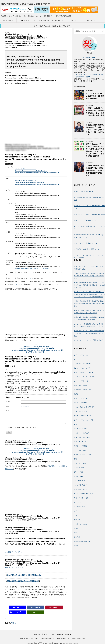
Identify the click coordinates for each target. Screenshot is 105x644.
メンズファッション (81, 411)
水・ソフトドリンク (81, 485)
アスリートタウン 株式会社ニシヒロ (86, 243)
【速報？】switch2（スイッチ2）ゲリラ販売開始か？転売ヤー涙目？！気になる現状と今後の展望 (95, 112)
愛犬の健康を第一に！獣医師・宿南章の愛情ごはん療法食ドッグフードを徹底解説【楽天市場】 (89, 333)
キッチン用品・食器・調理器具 (84, 407)
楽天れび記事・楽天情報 (41, 20)
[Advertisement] (36, 309)
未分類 (76, 546)
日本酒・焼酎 (78, 476)
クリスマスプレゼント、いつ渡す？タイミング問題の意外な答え (95, 96)
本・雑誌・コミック (81, 507)
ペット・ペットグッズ (81, 433)
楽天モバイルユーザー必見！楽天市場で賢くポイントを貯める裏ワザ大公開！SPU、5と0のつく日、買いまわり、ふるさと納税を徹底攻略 (89, 294)
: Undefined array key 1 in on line (37, 171)
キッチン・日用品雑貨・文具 (83, 494)
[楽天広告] (25, 11)
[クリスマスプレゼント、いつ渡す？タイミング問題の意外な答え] (79, 99)
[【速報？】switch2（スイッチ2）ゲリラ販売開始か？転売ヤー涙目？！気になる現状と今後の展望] (79, 114)
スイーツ (77, 511)
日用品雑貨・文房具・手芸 (83, 390)
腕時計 (76, 394)
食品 (76, 424)
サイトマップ (75, 20)
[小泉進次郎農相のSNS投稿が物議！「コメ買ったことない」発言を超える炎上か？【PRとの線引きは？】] (79, 131)
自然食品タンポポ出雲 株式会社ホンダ (87, 249)
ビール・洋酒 (78, 472)
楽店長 (14, 623)
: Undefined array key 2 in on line (37, 182)
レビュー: (9, 411)
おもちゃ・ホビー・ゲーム (83, 416)
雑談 (76, 533)
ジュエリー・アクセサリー (83, 364)
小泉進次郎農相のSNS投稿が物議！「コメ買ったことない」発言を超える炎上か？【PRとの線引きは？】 (95, 130)
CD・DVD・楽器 (80, 481)
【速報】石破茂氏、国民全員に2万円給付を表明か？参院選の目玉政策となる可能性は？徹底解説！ (95, 171)
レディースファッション (82, 355)
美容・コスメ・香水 (81, 385)
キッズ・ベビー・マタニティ (83, 398)
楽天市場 (77, 537)
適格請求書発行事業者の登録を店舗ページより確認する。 (33, 268)
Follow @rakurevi (90, 57)
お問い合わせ (91, 20)
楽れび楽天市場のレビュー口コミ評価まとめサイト (28, 4)
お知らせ (77, 520)
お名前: (8, 401)
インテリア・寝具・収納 (82, 437)
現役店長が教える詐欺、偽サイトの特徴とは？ (23, 581)
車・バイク (78, 502)
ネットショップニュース (82, 524)
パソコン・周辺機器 (81, 403)
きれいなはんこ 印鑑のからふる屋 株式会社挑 (89, 214)
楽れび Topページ (8, 20)
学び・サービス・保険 (81, 498)
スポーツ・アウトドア (81, 381)
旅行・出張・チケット (81, 489)
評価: (8, 406)
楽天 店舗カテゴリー (58, 20)
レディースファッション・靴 (83, 420)
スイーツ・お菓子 (80, 468)
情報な (76, 515)
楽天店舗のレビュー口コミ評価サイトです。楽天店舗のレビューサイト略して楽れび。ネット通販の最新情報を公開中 (52, 638)
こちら (49, 272)
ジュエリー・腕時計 (81, 463)
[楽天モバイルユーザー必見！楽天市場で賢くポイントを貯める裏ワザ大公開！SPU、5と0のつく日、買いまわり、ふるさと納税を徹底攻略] (79, 150)
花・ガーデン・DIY (80, 429)
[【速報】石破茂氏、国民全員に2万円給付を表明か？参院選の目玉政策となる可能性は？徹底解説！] (79, 171)
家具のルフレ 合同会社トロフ (84, 191)
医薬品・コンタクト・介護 (83, 455)
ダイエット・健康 (80, 450)
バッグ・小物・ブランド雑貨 (83, 372)
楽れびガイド (25, 20)
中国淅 (76, 528)
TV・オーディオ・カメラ (82, 368)
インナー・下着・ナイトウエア (84, 377)
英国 (76, 459)
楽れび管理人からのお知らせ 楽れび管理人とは (24, 575)
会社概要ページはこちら (14, 552)
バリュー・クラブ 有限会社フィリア (86, 220)
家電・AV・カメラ (80, 442)
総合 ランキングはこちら (14, 568)
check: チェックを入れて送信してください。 (23, 428)
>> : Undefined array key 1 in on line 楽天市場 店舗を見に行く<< (36, 348)
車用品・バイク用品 (81, 446)
